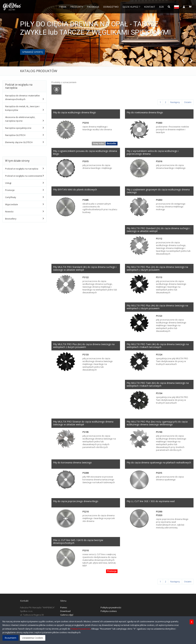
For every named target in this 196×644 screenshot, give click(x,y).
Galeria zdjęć (67, 615)
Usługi (8, 183)
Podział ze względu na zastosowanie (24, 176)
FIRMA (63, 7)
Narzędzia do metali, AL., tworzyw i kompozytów (22, 108)
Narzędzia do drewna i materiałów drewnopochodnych (22, 97)
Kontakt (150, 7)
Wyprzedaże (12, 204)
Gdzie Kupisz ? (131, 7)
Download (65, 611)
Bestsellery (11, 219)
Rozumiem (10, 638)
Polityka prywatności (111, 607)
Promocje (93, 7)
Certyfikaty (11, 197)
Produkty (77, 7)
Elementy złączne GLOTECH (19, 142)
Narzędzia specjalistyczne (18, 128)
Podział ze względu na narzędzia (22, 169)
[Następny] (175, 102)
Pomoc (64, 607)
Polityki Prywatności (81, 629)
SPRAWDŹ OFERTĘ (33, 52)
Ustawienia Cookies (33, 638)
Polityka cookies (109, 611)
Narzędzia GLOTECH (15, 135)
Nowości (9, 212)
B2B (161, 7)
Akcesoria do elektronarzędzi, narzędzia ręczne (20, 119)
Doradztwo (111, 7)
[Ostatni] (188, 102)
